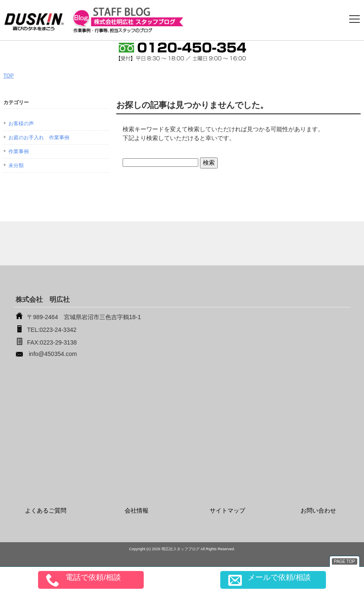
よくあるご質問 (46, 510)
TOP (8, 76)
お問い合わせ (318, 510)
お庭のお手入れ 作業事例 (39, 138)
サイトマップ (227, 510)
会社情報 (137, 510)
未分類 (16, 165)
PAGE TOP (345, 561)
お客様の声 (21, 124)
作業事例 (19, 152)
